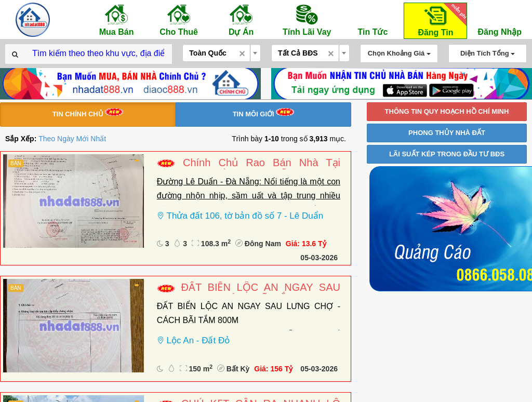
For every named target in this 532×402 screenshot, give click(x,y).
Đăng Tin (441, 20)
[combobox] (222, 53)
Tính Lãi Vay (307, 20)
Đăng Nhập (500, 20)
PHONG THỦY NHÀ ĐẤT (447, 133)
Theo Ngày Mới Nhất (72, 139)
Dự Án (241, 20)
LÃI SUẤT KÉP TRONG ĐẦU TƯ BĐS (447, 154)
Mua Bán (116, 20)
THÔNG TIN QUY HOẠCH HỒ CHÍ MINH (447, 111)
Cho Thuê (179, 20)
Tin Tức (373, 20)
